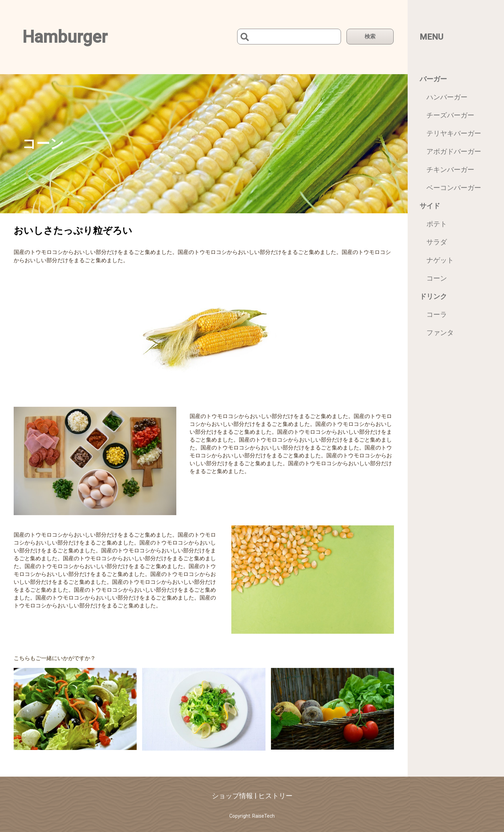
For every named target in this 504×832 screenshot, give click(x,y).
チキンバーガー (450, 170)
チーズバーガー (450, 115)
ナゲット (440, 260)
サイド (430, 206)
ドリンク (433, 296)
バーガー (433, 79)
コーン (437, 278)
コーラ (437, 314)
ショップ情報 (232, 796)
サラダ (437, 242)
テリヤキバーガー (454, 133)
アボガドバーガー (454, 151)
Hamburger (65, 37)
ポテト (437, 224)
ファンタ (440, 333)
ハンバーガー (447, 97)
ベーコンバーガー (454, 188)
